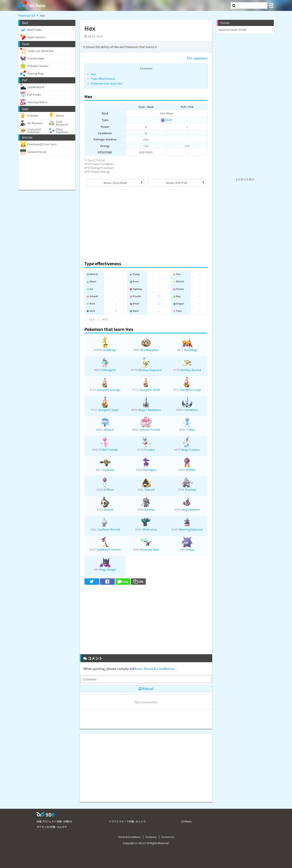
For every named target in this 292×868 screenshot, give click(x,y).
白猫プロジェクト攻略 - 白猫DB (54, 821)
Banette (150, 509)
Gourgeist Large (191, 390)
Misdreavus (150, 529)
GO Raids (38, 5)
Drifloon (109, 489)
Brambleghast (150, 350)
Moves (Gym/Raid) (115, 183)
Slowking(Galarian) (191, 529)
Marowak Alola (150, 549)
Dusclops (191, 489)
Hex (94, 74)
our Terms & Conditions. (157, 668)
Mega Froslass (191, 449)
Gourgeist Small (150, 390)
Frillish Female (109, 449)
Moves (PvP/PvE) (177, 183)
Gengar (190, 549)
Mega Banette (191, 509)
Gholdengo (109, 350)
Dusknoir (109, 470)
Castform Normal (109, 529)
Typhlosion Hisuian (108, 549)
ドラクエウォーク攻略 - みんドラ (127, 821)
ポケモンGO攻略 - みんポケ (52, 827)
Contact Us (168, 837)
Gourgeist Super (108, 410)
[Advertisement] (146, 224)
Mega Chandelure (150, 410)
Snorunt (150, 489)
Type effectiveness (103, 79)
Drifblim (191, 470)
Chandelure (191, 410)
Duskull (108, 509)
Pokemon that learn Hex (107, 83)
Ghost (166, 120)
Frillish (191, 429)
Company (151, 837)
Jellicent (108, 429)
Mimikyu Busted (191, 370)
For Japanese (197, 58)
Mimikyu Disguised (150, 370)
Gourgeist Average (109, 390)
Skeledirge (191, 350)
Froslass (150, 449)
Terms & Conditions (129, 837)
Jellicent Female (150, 429)
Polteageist (108, 370)
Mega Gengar (108, 569)
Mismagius (150, 470)
